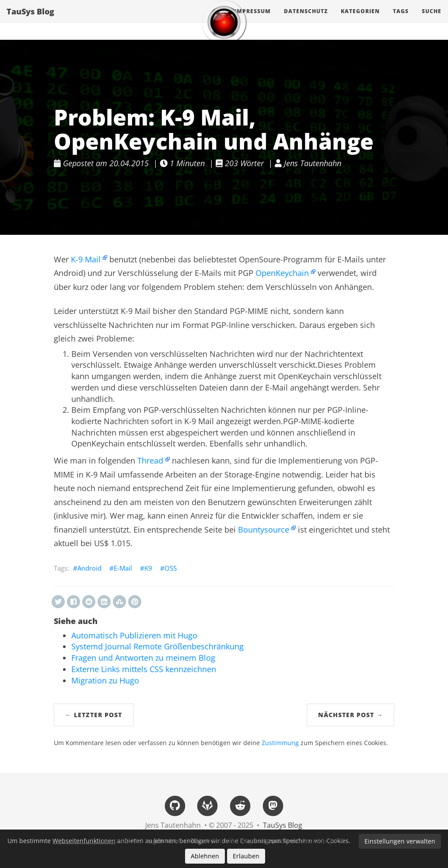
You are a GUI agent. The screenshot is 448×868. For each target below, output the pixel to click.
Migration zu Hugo (105, 680)
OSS (171, 568)
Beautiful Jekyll (324, 841)
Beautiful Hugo (234, 841)
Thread (150, 460)
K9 (148, 568)
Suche (432, 19)
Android (89, 568)
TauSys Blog (30, 20)
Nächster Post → (350, 715)
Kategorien (360, 19)
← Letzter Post (94, 715)
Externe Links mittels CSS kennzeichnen (144, 669)
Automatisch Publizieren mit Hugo (134, 635)
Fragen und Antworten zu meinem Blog (143, 658)
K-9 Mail (86, 259)
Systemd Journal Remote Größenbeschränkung (157, 646)
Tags (401, 19)
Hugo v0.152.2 (123, 841)
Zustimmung (280, 743)
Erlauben (246, 856)
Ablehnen (205, 856)
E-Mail (123, 568)
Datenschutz (306, 19)
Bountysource (264, 530)
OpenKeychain (282, 273)
